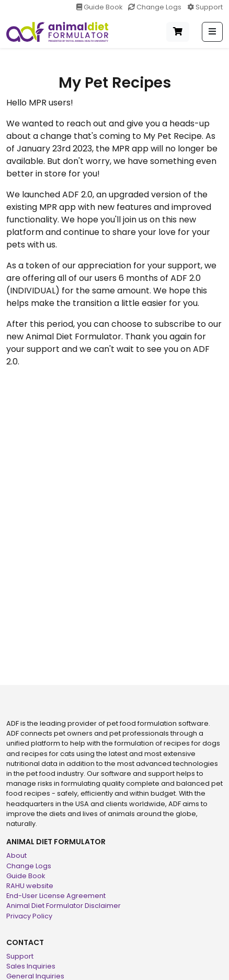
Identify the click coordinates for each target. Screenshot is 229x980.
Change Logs (156, 7)
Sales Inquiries (31, 966)
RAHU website (30, 886)
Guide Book (100, 7)
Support (205, 7)
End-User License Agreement (56, 896)
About (16, 855)
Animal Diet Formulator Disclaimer (64, 906)
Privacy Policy (29, 916)
